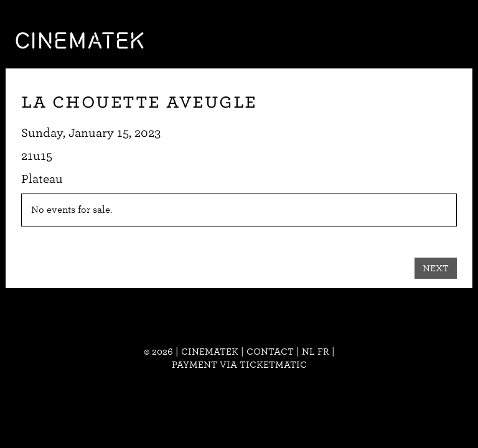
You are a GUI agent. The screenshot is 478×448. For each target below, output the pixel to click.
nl (308, 352)
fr (323, 352)
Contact (270, 352)
